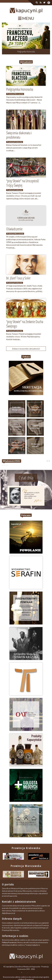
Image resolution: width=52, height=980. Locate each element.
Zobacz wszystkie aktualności (26, 349)
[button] (6, 40)
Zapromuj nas (26, 973)
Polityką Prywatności (9, 942)
